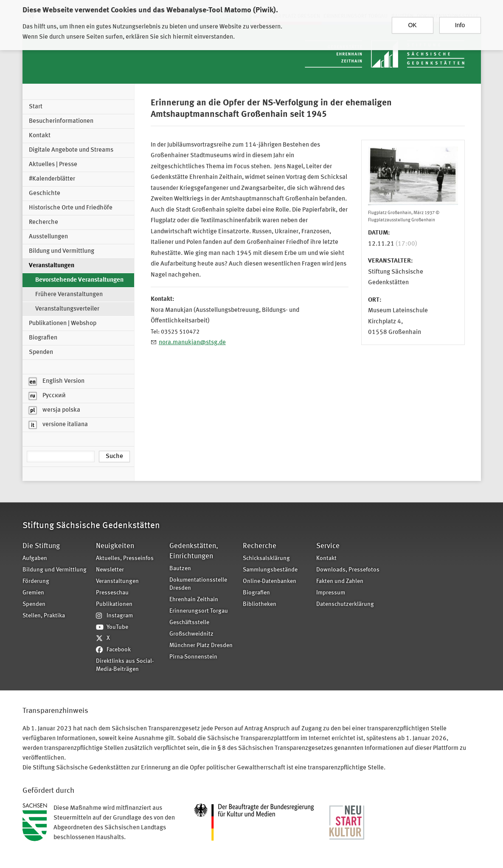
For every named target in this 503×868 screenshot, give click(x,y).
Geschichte (45, 194)
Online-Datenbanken (270, 581)
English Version (57, 382)
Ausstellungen (48, 237)
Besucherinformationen (61, 121)
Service (328, 546)
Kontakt (40, 136)
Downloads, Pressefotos (348, 570)
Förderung (36, 581)
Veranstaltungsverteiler (67, 309)
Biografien (43, 338)
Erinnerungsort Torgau (199, 611)
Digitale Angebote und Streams (71, 150)
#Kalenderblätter (52, 179)
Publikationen (114, 604)
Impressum (331, 593)
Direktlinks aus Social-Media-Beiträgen (125, 665)
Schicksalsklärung (266, 558)
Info (460, 21)
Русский (47, 396)
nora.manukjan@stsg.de (192, 343)
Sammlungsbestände (270, 570)
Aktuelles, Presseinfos (125, 558)
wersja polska (55, 410)
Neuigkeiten (115, 546)
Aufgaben (35, 558)
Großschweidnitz (191, 634)
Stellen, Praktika (44, 616)
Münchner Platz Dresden (201, 646)
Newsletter (110, 570)
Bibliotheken (260, 604)
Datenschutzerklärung (345, 604)
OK (412, 21)
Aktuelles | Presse (53, 165)
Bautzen (180, 569)
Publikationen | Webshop (63, 324)
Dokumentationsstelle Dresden (198, 584)
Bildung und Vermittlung (62, 251)
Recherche (44, 222)
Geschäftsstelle (189, 623)
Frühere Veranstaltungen (69, 295)
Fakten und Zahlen (340, 581)
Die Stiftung (41, 546)
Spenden (41, 352)
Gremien (33, 593)
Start (36, 107)
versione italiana (58, 425)
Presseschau (112, 593)
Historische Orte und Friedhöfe (71, 208)
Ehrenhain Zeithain (194, 600)
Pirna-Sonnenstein (193, 657)
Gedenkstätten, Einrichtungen (194, 551)
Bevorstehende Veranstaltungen (79, 280)
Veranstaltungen (52, 266)
